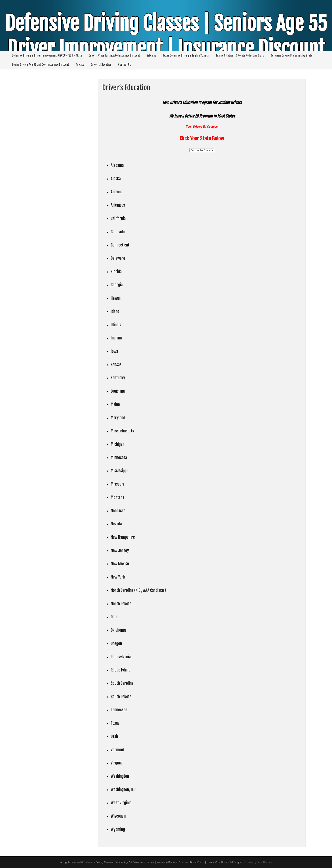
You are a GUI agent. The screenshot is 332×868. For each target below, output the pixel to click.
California (118, 219)
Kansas (116, 365)
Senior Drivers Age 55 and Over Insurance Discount (40, 65)
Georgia (117, 285)
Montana (117, 497)
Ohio (114, 617)
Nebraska (118, 511)
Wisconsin (118, 816)
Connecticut (120, 245)
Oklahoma (118, 630)
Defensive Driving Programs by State (291, 55)
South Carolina (122, 683)
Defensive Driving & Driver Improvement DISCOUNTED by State (47, 55)
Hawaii (116, 298)
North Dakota (121, 604)
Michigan (118, 444)
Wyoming (118, 829)
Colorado (118, 232)
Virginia (117, 763)
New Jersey (120, 551)
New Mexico (120, 564)
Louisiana (118, 391)
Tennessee (119, 710)
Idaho (115, 311)
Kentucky (118, 378)
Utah (114, 736)
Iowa (114, 351)
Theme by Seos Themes (258, 862)
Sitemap (151, 55)
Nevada (116, 524)
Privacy (80, 65)
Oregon (116, 644)
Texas (115, 723)
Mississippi (119, 471)
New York (118, 577)
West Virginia (121, 803)
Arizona (117, 192)
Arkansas (118, 205)
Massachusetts (122, 431)
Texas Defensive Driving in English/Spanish (186, 55)
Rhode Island (121, 670)
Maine (115, 404)
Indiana (116, 338)
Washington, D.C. (124, 790)
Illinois (116, 325)
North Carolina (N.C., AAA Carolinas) (138, 590)
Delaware (118, 258)
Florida (116, 272)
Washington (120, 776)
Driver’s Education (101, 65)
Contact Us (125, 65)
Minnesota (119, 458)
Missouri (117, 484)
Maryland (118, 418)
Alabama (117, 165)
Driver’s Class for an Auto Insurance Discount (114, 55)
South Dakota (121, 697)
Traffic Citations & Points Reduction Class (240, 55)
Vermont (118, 750)
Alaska (116, 179)
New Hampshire (123, 537)
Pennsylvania (121, 657)
